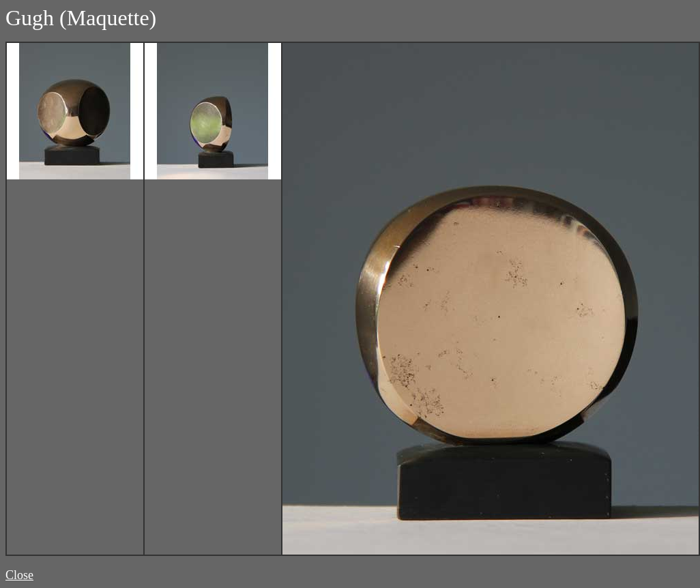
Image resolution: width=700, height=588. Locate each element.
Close (19, 575)
